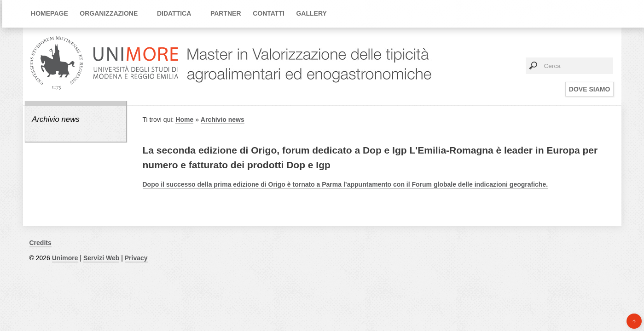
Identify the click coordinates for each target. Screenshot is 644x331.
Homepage (49, 13)
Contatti (269, 13)
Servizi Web (101, 258)
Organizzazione (109, 13)
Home (184, 120)
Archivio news (56, 119)
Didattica (174, 13)
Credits (41, 243)
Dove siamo (589, 89)
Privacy (136, 258)
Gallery (311, 13)
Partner (226, 13)
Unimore (65, 258)
